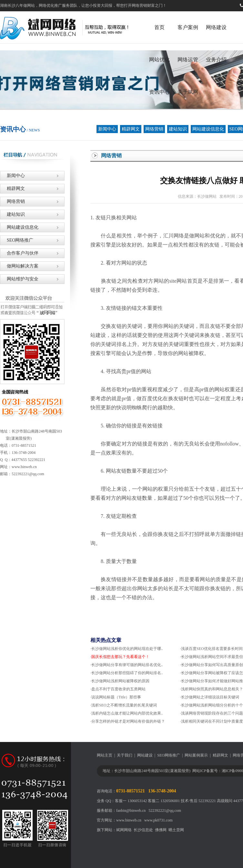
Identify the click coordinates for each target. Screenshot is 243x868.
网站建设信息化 (208, 129)
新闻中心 (107, 129)
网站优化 (159, 60)
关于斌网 (188, 92)
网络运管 (188, 60)
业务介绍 (216, 60)
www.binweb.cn (129, 820)
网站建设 (145, 755)
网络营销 (154, 129)
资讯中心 (159, 92)
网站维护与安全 (19, 279)
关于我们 (125, 755)
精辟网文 (131, 129)
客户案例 (188, 27)
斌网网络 (124, 830)
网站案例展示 (196, 755)
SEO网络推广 (17, 240)
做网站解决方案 (19, 266)
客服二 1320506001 (164, 801)
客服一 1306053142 (131, 801)
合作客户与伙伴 (19, 253)
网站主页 (105, 755)
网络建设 (216, 27)
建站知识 (178, 129)
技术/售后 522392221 (198, 801)
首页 (159, 27)
